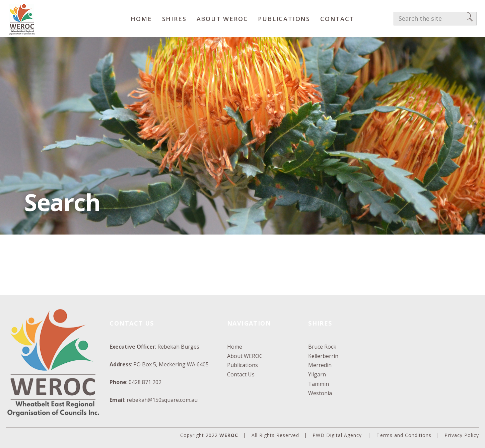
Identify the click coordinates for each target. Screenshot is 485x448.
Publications (242, 365)
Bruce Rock (322, 347)
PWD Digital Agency (337, 435)
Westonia (320, 393)
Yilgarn (317, 374)
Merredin (320, 365)
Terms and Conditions (404, 435)
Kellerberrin (323, 356)
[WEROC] (22, 19)
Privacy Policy (462, 435)
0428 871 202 (145, 382)
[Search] (470, 19)
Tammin (319, 384)
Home (235, 347)
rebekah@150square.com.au (162, 400)
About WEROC (245, 356)
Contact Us (241, 374)
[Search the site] (435, 19)
